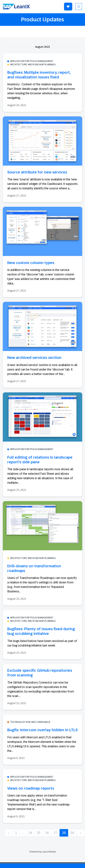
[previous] (9, 833)
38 (64, 833)
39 (72, 833)
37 (55, 833)
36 (47, 833)
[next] (81, 833)
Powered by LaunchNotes (43, 852)
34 (30, 833)
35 (39, 833)
